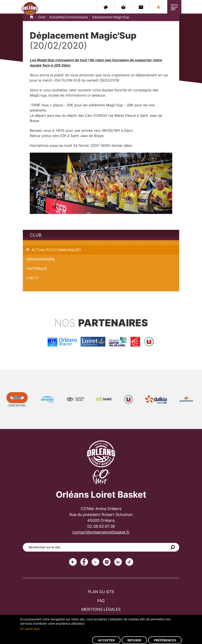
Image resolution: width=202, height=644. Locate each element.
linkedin (118, 562)
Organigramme (41, 259)
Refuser (134, 640)
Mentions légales (101, 609)
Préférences (165, 640)
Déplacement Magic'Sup (111, 17)
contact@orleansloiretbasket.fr (101, 532)
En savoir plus (30, 629)
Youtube (73, 562)
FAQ (101, 601)
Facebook (84, 562)
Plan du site (101, 592)
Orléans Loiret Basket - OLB (30, 9)
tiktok (129, 562)
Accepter (106, 640)
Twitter (95, 562)
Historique (37, 269)
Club (42, 17)
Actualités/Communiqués (69, 17)
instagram (107, 562)
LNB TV (32, 278)
